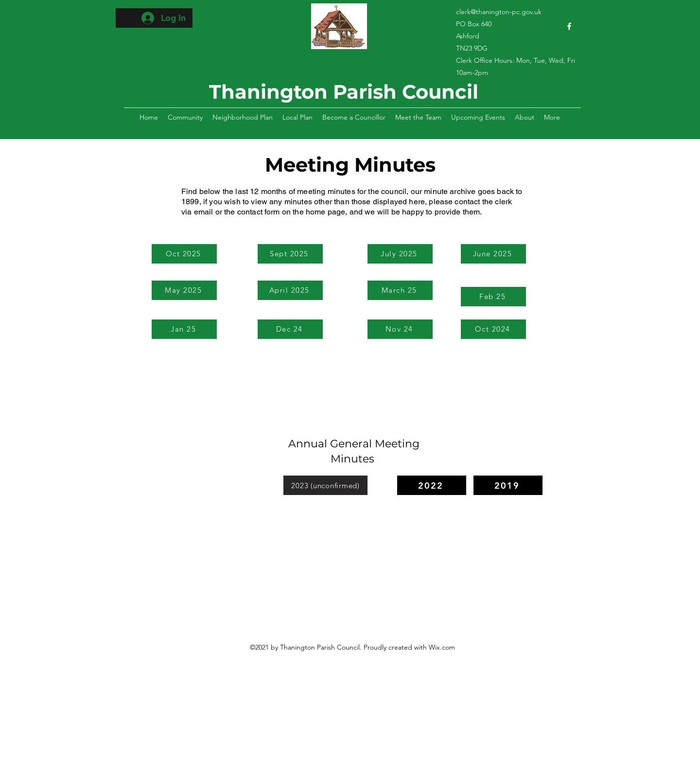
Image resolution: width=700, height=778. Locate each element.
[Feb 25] (493, 297)
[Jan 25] (184, 329)
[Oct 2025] (184, 254)
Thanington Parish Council (344, 92)
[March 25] (400, 290)
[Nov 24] (400, 329)
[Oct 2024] (493, 329)
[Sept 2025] (290, 254)
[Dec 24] (290, 329)
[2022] (432, 485)
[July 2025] (400, 254)
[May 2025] (184, 290)
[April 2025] (290, 290)
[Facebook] (569, 26)
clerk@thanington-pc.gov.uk (499, 12)
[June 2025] (493, 254)
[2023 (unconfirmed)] (325, 485)
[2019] (508, 485)
